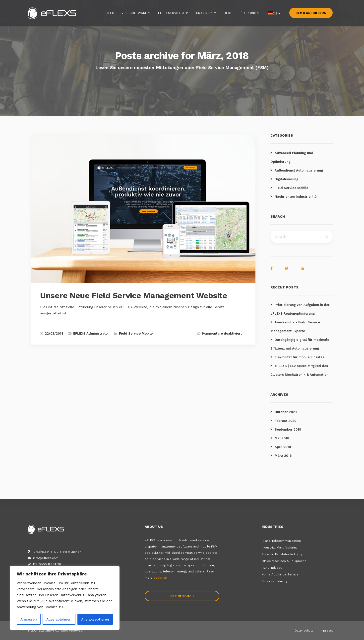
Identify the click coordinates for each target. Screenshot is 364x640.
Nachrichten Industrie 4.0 (296, 197)
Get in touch (182, 596)
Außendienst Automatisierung (299, 170)
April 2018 (283, 447)
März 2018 (283, 456)
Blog (228, 14)
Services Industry (275, 581)
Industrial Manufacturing (279, 548)
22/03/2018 (54, 333)
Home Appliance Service (280, 574)
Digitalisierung (286, 179)
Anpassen (29, 619)
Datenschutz (304, 631)
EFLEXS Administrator (91, 333)
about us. (161, 578)
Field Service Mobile (136, 333)
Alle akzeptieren (95, 619)
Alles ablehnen (59, 619)
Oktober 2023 (286, 412)
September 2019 (288, 429)
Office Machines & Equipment (284, 561)
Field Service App (173, 14)
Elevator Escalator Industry (282, 554)
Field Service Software (126, 14)
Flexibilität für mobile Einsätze (300, 357)
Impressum (328, 631)
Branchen (205, 14)
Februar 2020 (285, 421)
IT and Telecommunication (281, 541)
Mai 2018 (282, 438)
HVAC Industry (272, 568)
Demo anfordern (311, 14)
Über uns (248, 14)
